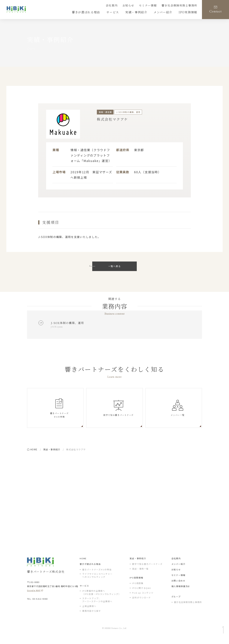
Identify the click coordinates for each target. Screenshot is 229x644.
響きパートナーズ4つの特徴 (97, 575)
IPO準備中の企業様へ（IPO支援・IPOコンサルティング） (101, 598)
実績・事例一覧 (140, 574)
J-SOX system (58, 328)
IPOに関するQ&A (141, 593)
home (34, 451)
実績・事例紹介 (52, 451)
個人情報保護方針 (181, 591)
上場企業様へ (89, 611)
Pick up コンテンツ (143, 598)
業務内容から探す (92, 616)
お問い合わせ (178, 586)
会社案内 (123, 6)
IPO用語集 (138, 588)
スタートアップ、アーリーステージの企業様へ (97, 605)
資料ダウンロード (142, 603)
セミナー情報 (155, 6)
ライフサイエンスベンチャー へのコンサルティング (97, 580)
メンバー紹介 (178, 569)
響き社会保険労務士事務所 (182, 6)
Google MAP (34, 595)
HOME (83, 563)
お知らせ (138, 6)
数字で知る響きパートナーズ (147, 569)
